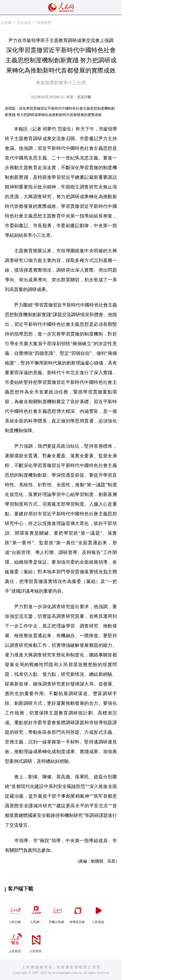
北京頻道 (24, 23)
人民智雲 (15, 942)
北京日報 (84, 97)
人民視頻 (98, 913)
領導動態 (44, 23)
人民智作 (36, 942)
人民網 (6, 23)
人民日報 (15, 913)
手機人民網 (57, 913)
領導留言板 (78, 913)
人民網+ (36, 913)
